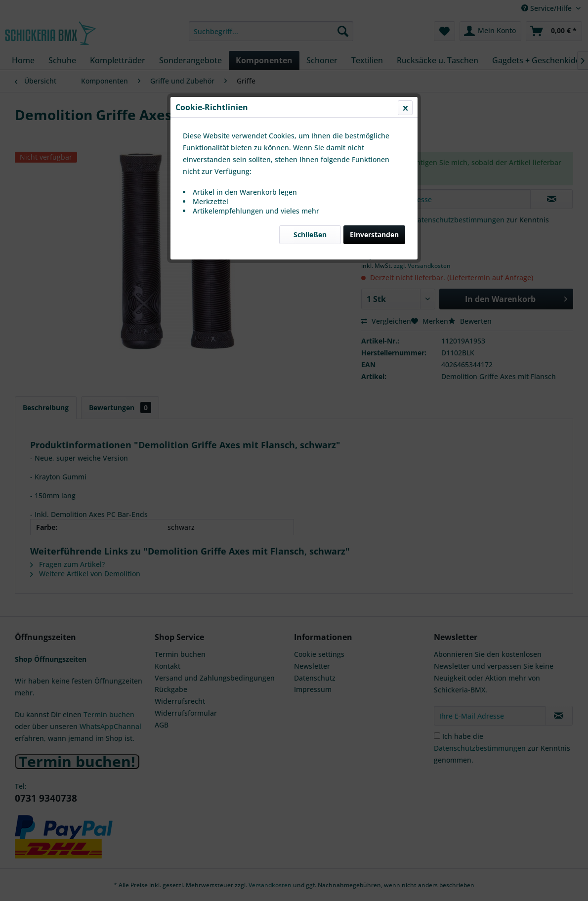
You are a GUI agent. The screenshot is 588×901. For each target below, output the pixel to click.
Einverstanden (374, 235)
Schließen (310, 235)
